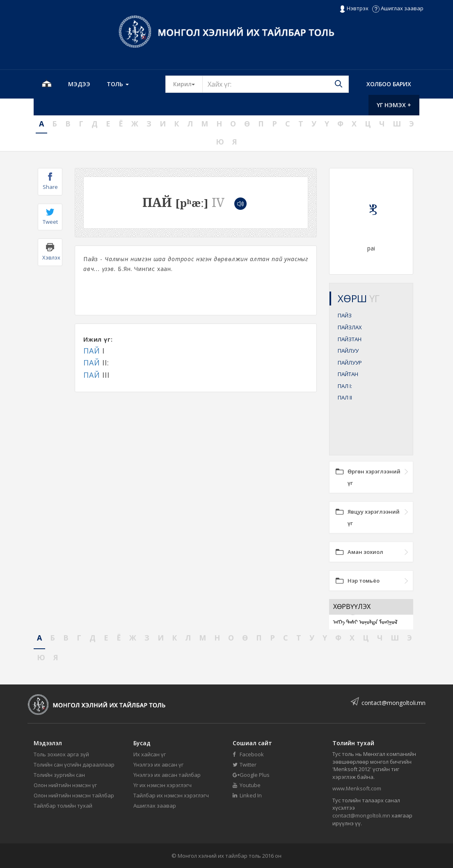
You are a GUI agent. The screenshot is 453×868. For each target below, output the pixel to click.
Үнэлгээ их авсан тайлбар (167, 775)
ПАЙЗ (345, 315)
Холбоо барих (389, 84)
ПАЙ (92, 351)
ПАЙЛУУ (348, 351)
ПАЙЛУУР (350, 363)
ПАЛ (345, 386)
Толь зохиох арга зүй (61, 754)
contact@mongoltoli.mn (394, 703)
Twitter (245, 765)
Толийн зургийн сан (59, 775)
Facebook (248, 754)
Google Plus (251, 775)
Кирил (188, 84)
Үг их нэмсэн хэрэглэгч (162, 785)
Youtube (247, 785)
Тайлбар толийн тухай (63, 806)
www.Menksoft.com (357, 788)
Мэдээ (79, 84)
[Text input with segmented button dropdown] (276, 84)
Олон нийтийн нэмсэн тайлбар (74, 795)
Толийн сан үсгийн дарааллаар (74, 765)
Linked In (247, 795)
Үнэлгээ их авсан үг (158, 765)
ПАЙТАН (348, 374)
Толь (118, 84)
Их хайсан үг (150, 754)
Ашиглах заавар (398, 8)
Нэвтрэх (354, 9)
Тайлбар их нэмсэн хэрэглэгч (171, 795)
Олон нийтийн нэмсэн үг (65, 785)
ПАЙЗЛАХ (350, 327)
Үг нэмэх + (394, 105)
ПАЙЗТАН (350, 339)
